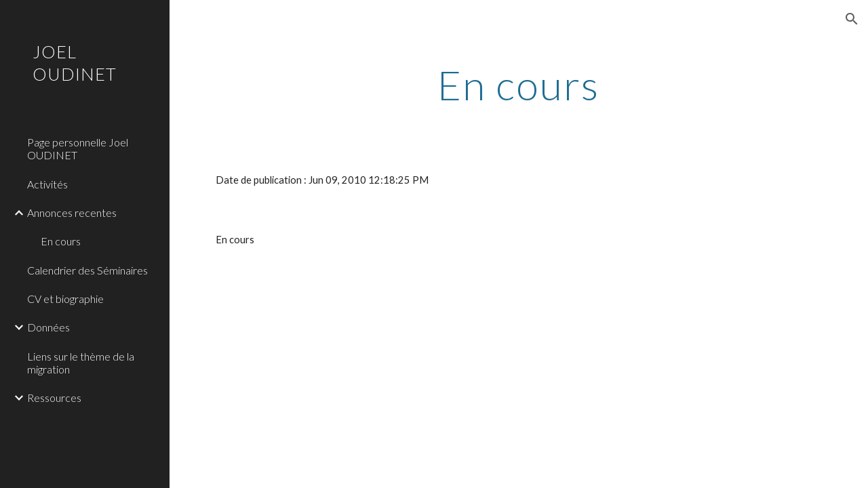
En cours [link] (61, 241)
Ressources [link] (54, 398)
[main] (518, 85)
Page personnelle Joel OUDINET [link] (78, 148)
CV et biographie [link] (65, 299)
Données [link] (48, 327)
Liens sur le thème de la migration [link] (81, 363)
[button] (852, 19)
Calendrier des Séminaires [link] (87, 270)
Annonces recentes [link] (72, 212)
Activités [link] (47, 184)
